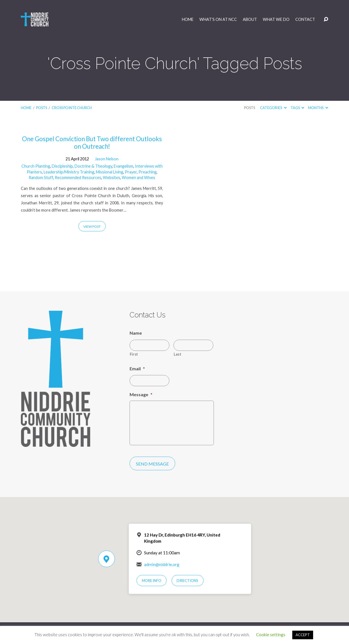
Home (188, 19)
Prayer (131, 172)
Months (318, 108)
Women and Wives (138, 177)
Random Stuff (41, 177)
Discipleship (62, 166)
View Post (92, 226)
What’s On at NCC (218, 19)
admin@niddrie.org (162, 564)
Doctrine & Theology (93, 166)
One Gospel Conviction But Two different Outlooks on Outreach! (92, 143)
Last (178, 354)
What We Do (276, 19)
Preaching (148, 172)
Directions (187, 581)
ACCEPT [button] (303, 635)
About (250, 19)
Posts (42, 108)
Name (136, 333)
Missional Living (110, 172)
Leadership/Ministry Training (69, 172)
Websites (112, 177)
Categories (273, 108)
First (134, 354)
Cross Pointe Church (72, 108)
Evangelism (123, 166)
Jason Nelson (107, 159)
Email (137, 368)
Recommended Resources (78, 177)
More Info (152, 581)
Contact (305, 19)
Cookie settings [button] (271, 635)
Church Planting (36, 166)
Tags (297, 108)
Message (141, 394)
